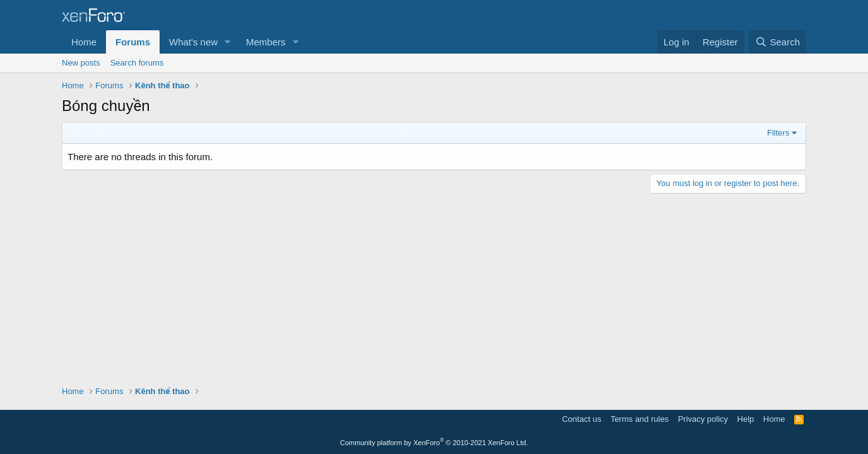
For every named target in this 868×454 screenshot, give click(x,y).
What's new (193, 42)
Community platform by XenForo (434, 443)
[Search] (777, 42)
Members (266, 42)
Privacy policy (703, 419)
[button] (228, 42)
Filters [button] (778, 133)
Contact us (582, 419)
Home (84, 42)
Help (746, 419)
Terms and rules (640, 419)
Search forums (137, 63)
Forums (133, 42)
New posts (81, 63)
